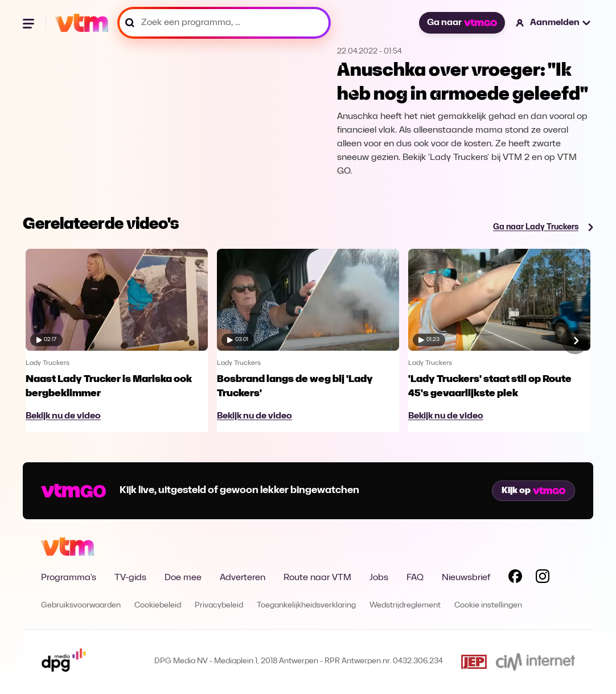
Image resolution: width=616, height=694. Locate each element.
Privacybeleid (219, 605)
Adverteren (243, 578)
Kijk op (533, 491)
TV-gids (130, 578)
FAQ (415, 578)
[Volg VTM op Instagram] (543, 578)
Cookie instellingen (488, 605)
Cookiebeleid (158, 605)
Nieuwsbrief (466, 578)
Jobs (379, 578)
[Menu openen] (30, 23)
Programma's (69, 578)
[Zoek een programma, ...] (224, 23)
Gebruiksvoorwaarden (81, 605)
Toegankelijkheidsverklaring (306, 605)
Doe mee (183, 578)
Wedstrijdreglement (405, 605)
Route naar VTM (317, 578)
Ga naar (462, 23)
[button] (554, 23)
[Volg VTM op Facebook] (515, 578)
